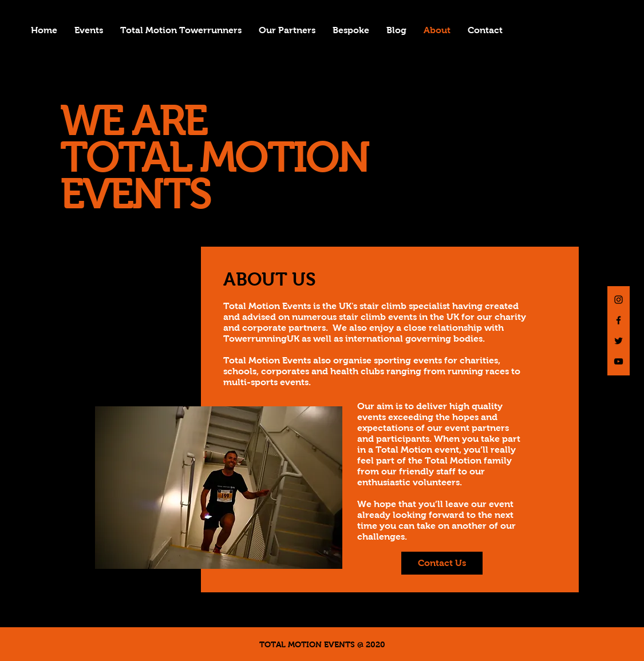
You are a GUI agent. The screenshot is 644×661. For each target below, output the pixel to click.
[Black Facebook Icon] (619, 320)
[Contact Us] (442, 563)
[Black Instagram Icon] (619, 300)
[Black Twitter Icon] (619, 341)
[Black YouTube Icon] (619, 361)
